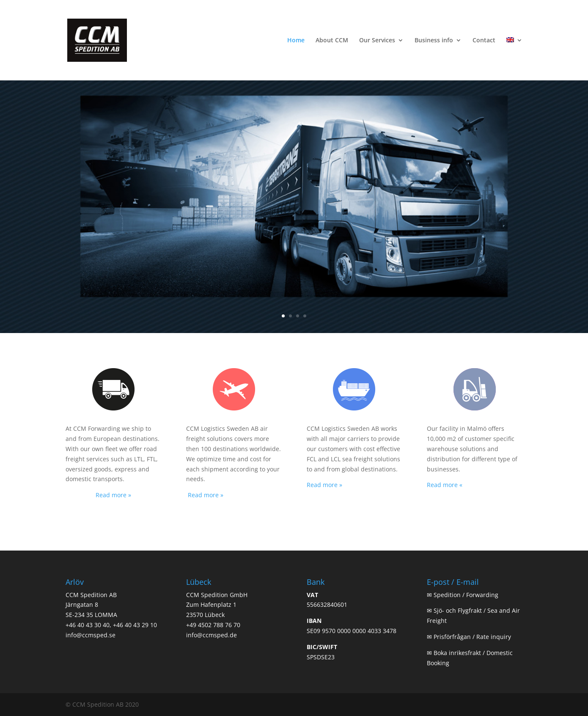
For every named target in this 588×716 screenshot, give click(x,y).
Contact (484, 41)
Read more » (113, 495)
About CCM (332, 41)
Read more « (445, 485)
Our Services (377, 41)
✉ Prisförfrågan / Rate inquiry (469, 637)
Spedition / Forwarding (466, 595)
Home (296, 41)
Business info (434, 41)
